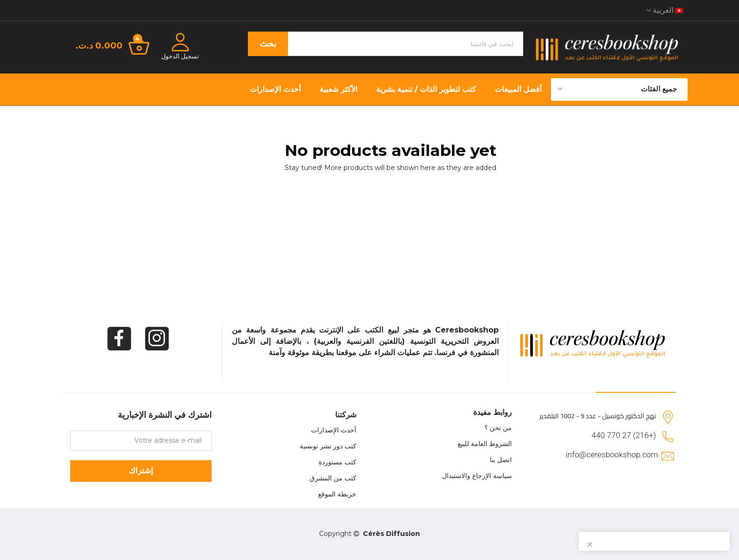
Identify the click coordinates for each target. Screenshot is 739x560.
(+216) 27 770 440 (624, 435)
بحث (268, 44)
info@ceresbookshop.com (612, 454)
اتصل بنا (501, 460)
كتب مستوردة (337, 462)
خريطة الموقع (337, 494)
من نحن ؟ (498, 428)
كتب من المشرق (333, 478)
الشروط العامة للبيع (485, 444)
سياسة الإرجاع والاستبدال (477, 476)
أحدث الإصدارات (334, 430)
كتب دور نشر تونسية (328, 446)
